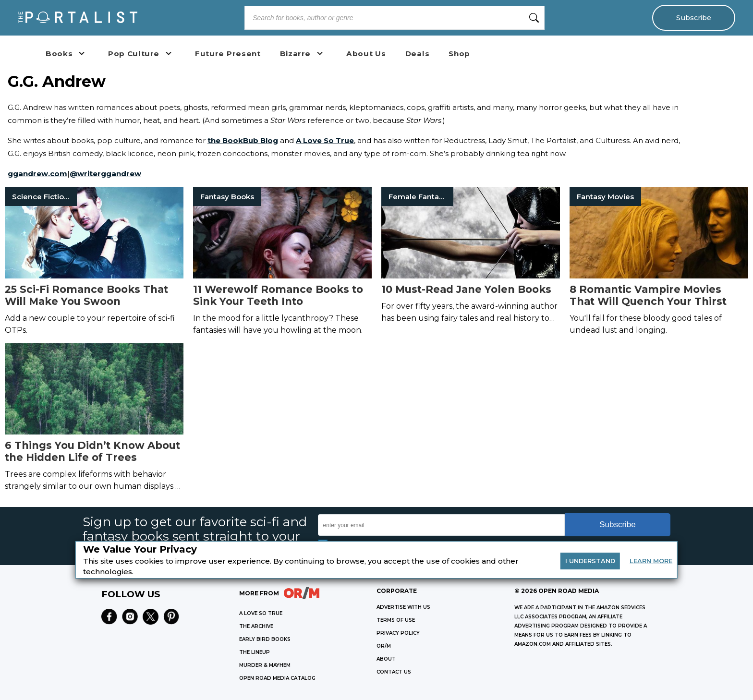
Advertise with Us (403, 607)
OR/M (384, 646)
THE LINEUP (255, 652)
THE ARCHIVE (256, 626)
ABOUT (386, 659)
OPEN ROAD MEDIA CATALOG (277, 678)
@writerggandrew (105, 174)
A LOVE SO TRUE (261, 613)
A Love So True (325, 140)
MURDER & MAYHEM (265, 665)
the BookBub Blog (243, 140)
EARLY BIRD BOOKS (265, 639)
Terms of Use (396, 620)
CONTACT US (394, 672)
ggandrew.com (37, 174)
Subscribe (693, 18)
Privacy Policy (398, 633)
